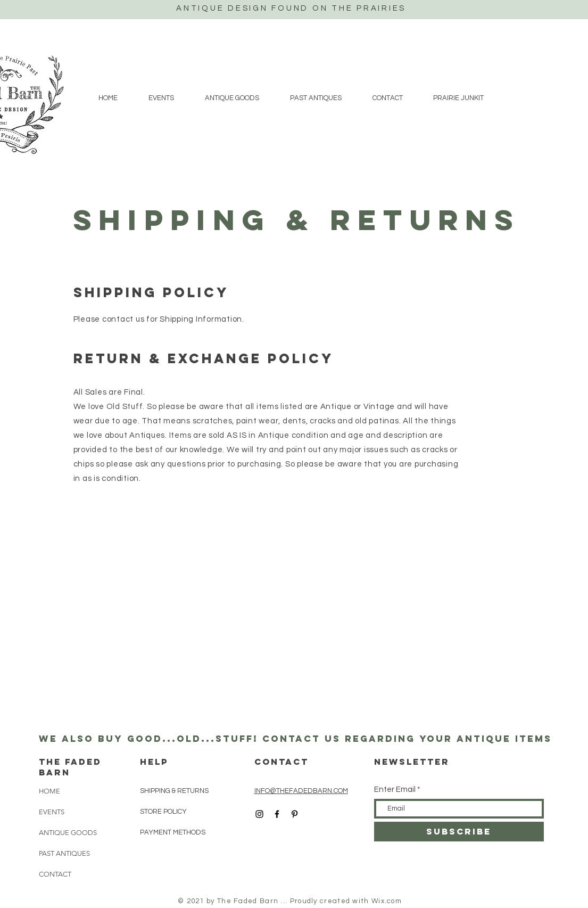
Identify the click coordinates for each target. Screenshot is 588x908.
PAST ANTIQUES (64, 853)
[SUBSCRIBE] (459, 832)
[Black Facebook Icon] (277, 814)
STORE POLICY (164, 812)
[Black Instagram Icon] (259, 814)
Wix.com (387, 901)
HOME (49, 791)
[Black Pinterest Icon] (295, 814)
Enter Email (395, 790)
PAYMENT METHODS (173, 832)
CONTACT (55, 874)
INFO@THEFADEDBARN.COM (301, 791)
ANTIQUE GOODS (68, 833)
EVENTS (52, 812)
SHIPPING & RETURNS (174, 791)
